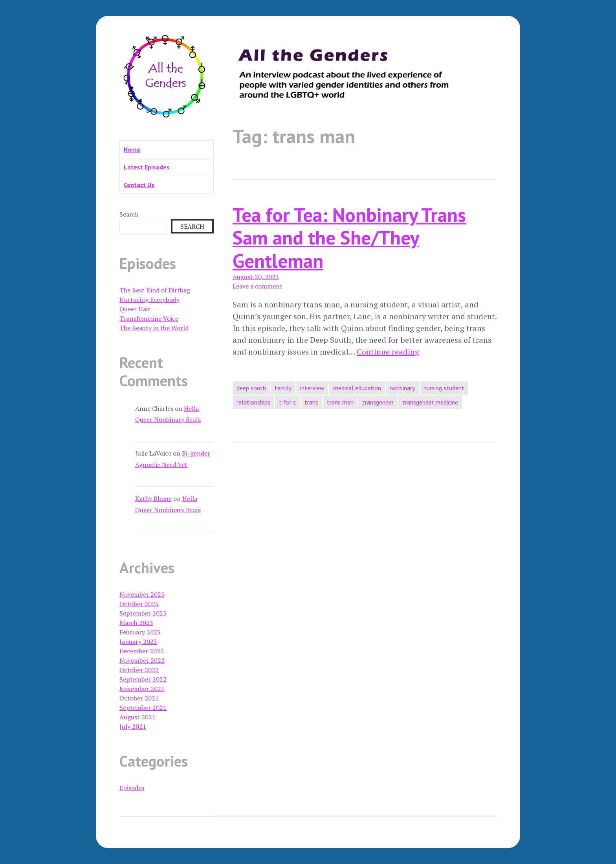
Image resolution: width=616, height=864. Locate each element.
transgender (378, 402)
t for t (287, 402)
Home (132, 149)
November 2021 (142, 689)
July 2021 (133, 726)
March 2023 (136, 623)
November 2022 (142, 660)
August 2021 (137, 717)
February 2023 (140, 632)
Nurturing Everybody (149, 300)
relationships (253, 402)
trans (311, 402)
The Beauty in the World (154, 328)
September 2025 (143, 613)
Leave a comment (258, 286)
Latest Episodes (147, 167)
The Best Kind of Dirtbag (155, 290)
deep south (251, 388)
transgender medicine (430, 402)
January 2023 (138, 642)
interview (312, 388)
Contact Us (139, 185)
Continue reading (388, 352)
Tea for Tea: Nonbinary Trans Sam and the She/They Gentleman (349, 237)
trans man (340, 402)
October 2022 (139, 670)
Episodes (132, 788)
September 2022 (143, 679)
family (283, 388)
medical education (357, 388)
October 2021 (139, 698)
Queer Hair (135, 309)
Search (129, 214)
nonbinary (402, 388)
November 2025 (142, 594)
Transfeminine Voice (149, 318)
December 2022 (142, 651)
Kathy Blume (153, 498)
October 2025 (139, 604)
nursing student (444, 388)
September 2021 (143, 708)
